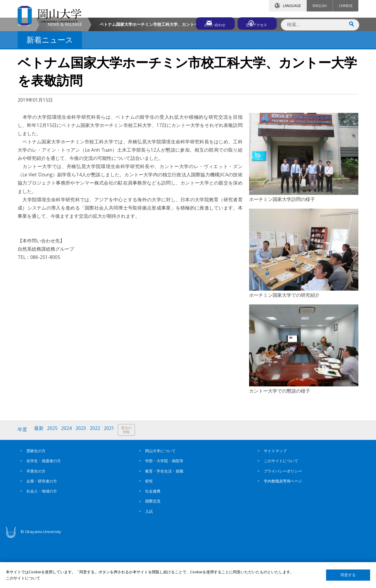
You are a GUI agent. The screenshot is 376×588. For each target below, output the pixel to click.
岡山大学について (160, 499)
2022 (98, 479)
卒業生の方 (36, 520)
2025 (54, 479)
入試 (149, 560)
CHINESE (346, 6)
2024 (68, 479)
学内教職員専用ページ (283, 530)
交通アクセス (256, 23)
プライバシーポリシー (283, 520)
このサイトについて (281, 509)
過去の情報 (130, 480)
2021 (113, 479)
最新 (40, 479)
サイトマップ (275, 499)
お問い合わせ (204, 23)
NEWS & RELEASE (65, 74)
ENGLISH (320, 6)
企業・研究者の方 (42, 530)
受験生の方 (36, 499)
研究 (149, 530)
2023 (83, 479)
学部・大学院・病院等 (164, 509)
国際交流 (153, 550)
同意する (348, 575)
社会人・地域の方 (42, 540)
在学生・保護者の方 (44, 509)
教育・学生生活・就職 (164, 520)
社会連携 (153, 540)
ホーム (24, 74)
